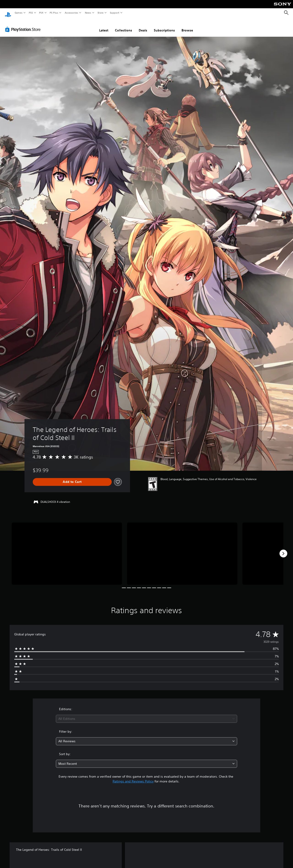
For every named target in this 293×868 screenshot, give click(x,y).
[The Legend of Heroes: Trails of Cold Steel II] (67, 549)
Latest (104, 26)
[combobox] (147, 714)
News (88, 13)
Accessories (71, 13)
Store (100, 13)
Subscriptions (164, 26)
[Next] (283, 549)
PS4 (41, 13)
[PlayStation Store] (24, 25)
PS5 (31, 13)
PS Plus (54, 13)
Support (114, 13)
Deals (143, 26)
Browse (187, 26)
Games (18, 13)
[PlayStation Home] (8, 13)
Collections (123, 26)
